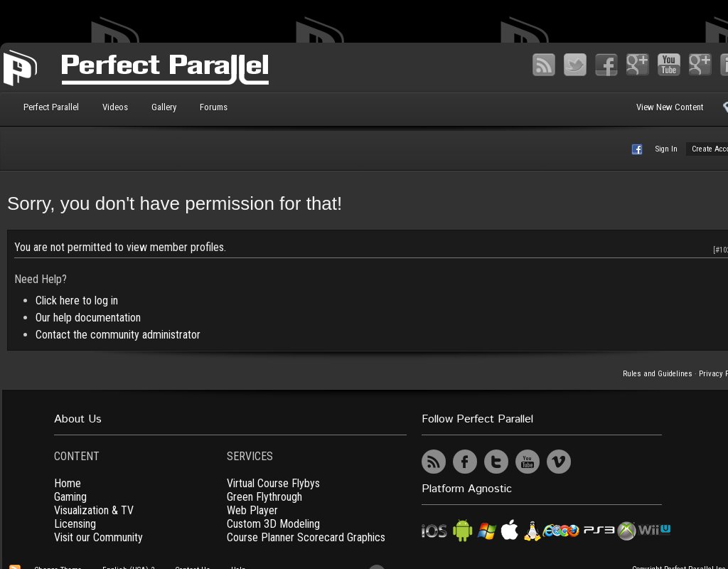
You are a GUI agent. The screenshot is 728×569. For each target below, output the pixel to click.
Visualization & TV (94, 510)
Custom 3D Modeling (273, 524)
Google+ (638, 65)
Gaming (70, 497)
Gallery (164, 107)
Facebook (606, 65)
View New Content (670, 107)
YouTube (669, 65)
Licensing (75, 524)
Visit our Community (98, 537)
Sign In (667, 149)
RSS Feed (544, 65)
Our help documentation (88, 318)
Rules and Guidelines (658, 374)
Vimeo (700, 65)
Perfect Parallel (51, 107)
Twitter (575, 65)
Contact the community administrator (118, 335)
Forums (214, 107)
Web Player (252, 510)
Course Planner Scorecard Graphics (306, 537)
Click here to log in (77, 301)
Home (68, 483)
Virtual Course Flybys (273, 483)
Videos (115, 107)
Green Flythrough (264, 497)
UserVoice (590, 462)
